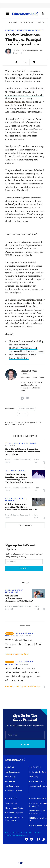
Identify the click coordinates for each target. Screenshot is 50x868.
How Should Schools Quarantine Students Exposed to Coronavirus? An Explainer (23, 452)
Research (22, 414)
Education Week (38, 377)
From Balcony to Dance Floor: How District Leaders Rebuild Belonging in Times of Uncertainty (23, 675)
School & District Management (25, 30)
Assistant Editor (26, 377)
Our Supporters (12, 786)
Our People (10, 781)
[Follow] (25, 373)
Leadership (14, 22)
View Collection (25, 525)
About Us (10, 767)
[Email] (25, 735)
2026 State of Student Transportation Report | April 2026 (23, 644)
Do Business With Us (39, 798)
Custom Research (38, 825)
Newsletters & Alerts (14, 808)
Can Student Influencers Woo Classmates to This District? (19, 598)
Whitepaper (26, 636)
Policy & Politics (28, 22)
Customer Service (37, 781)
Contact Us (35, 767)
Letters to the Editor (38, 772)
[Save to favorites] (25, 62)
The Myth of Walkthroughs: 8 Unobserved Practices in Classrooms (27, 350)
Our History (10, 777)
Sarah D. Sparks (22, 50)
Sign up (25, 744)
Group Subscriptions (14, 813)
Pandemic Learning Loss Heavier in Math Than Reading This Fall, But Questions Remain (19, 478)
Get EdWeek (11, 798)
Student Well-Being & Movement (21, 443)
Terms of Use (10, 835)
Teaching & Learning (16, 471)
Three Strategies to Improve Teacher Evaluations (22, 356)
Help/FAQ (33, 777)
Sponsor (24, 664)
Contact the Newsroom (40, 786)
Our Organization (13, 772)
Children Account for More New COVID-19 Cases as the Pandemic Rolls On (21, 507)
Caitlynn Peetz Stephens (16, 606)
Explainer (10, 445)
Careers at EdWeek (14, 791)
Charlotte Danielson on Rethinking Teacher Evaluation (26, 343)
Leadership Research (26, 409)
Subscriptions (11, 803)
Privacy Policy (22, 835)
